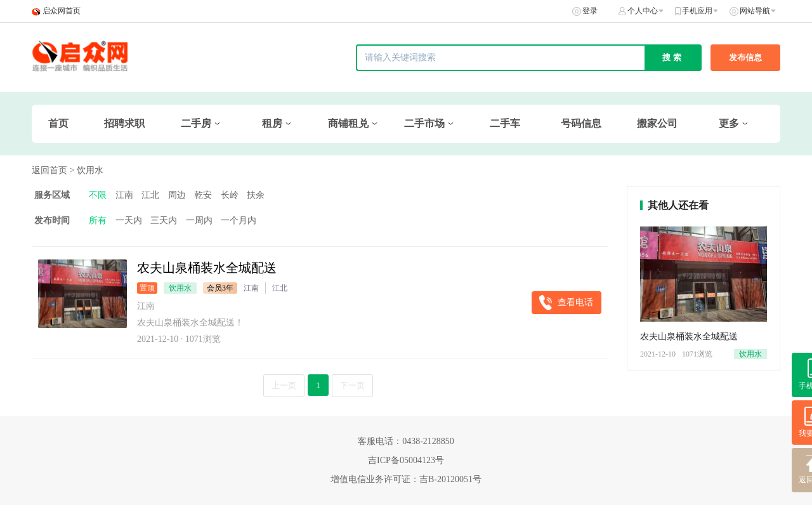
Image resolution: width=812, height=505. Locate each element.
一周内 (199, 220)
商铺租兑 (348, 123)
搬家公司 (657, 123)
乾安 (203, 195)
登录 (590, 11)
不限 (98, 195)
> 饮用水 (87, 170)
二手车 (505, 123)
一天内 (129, 220)
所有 (98, 220)
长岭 (230, 195)
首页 (58, 123)
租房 (272, 123)
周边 (177, 195)
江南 (124, 195)
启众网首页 (62, 11)
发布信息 (745, 57)
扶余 (256, 195)
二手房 (196, 123)
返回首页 (49, 170)
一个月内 (239, 220)
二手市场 (424, 123)
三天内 (164, 220)
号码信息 (581, 123)
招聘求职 (124, 123)
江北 (150, 195)
